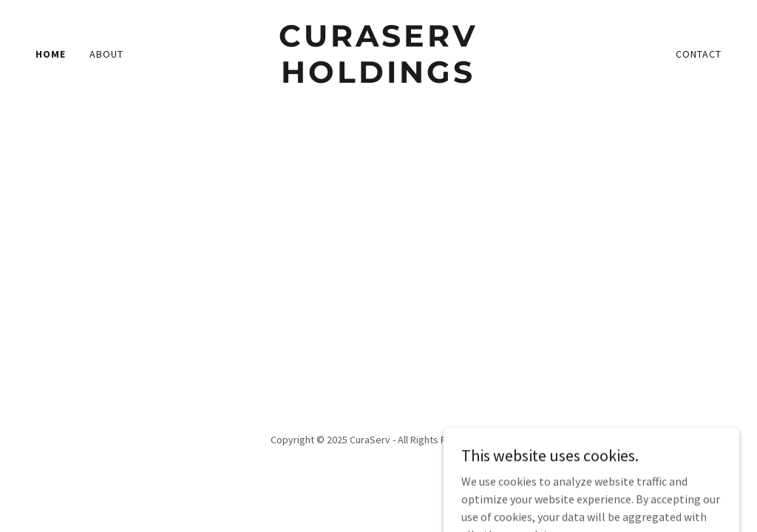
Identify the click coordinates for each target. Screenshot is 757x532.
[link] (378, 78)
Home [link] (51, 54)
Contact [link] (699, 54)
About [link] (106, 54)
